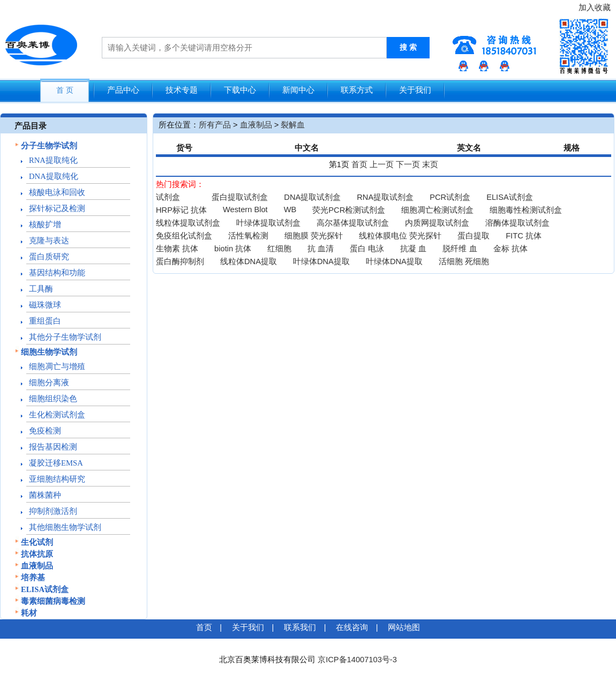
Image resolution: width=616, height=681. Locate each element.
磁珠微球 (45, 305)
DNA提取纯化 (54, 176)
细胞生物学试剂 (49, 352)
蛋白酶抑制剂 (180, 261)
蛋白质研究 (49, 257)
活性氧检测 (248, 236)
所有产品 (215, 125)
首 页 (65, 90)
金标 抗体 (510, 249)
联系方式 (357, 90)
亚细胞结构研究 (57, 479)
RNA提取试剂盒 (385, 197)
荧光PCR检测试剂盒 (349, 210)
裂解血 (293, 125)
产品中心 (123, 90)
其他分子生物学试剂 (65, 337)
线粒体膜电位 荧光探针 (400, 236)
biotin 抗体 (233, 249)
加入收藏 (595, 8)
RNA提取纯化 (53, 160)
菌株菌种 (45, 495)
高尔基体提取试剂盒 (353, 223)
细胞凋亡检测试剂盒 (437, 210)
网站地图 (404, 627)
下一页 (408, 164)
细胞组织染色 (53, 399)
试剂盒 (168, 197)
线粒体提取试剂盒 (188, 223)
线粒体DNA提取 (249, 261)
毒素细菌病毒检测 (53, 601)
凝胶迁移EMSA (56, 463)
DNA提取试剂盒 (312, 197)
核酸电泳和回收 (57, 192)
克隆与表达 (49, 241)
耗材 (29, 613)
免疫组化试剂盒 (184, 236)
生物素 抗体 (177, 249)
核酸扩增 (45, 224)
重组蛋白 (45, 321)
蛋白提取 (474, 236)
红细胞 (279, 249)
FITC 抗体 (524, 236)
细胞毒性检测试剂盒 (526, 210)
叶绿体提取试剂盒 (268, 223)
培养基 (33, 578)
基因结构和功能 (57, 273)
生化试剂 (37, 542)
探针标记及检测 (57, 208)
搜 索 (408, 47)
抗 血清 (321, 249)
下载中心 (240, 90)
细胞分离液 (49, 383)
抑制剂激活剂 (53, 511)
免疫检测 (45, 431)
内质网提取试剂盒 (437, 223)
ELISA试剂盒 (45, 589)
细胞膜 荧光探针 (314, 236)
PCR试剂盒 (450, 197)
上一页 (382, 164)
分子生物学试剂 (49, 146)
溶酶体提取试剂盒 (517, 223)
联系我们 (300, 627)
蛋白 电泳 (367, 249)
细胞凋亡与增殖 (57, 366)
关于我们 (415, 90)
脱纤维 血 (460, 249)
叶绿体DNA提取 (321, 261)
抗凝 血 (413, 249)
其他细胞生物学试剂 (65, 527)
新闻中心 (298, 90)
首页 (359, 164)
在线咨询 (352, 627)
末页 (430, 164)
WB (290, 209)
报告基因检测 (53, 447)
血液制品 (37, 566)
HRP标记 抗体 (181, 210)
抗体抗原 (37, 554)
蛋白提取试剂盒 (240, 197)
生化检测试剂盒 (57, 415)
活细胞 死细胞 (464, 261)
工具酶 (41, 289)
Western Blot (245, 209)
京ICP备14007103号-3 (357, 660)
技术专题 (182, 90)
